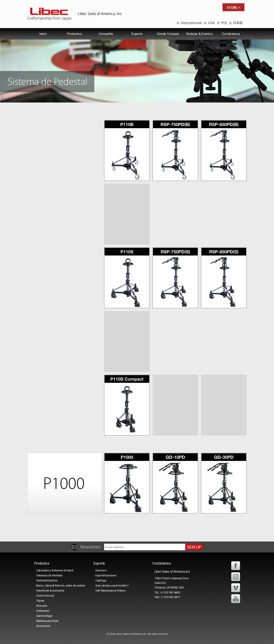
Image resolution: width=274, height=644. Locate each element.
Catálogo (101, 580)
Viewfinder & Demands (50, 591)
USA (211, 23)
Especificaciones (106, 575)
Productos (74, 34)
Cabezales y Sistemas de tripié (55, 570)
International (191, 23)
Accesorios (43, 626)
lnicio (43, 34)
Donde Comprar (168, 34)
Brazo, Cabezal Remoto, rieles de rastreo (61, 586)
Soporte (137, 34)
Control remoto (45, 596)
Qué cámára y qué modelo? (112, 586)
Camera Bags (44, 616)
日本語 (237, 23)
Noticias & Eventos (199, 34)
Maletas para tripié (47, 621)
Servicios (101, 570)
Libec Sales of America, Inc (131, 634)
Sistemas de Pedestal (49, 575)
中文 (224, 23)
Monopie (42, 606)
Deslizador (43, 611)
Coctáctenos (231, 34)
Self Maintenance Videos (110, 591)
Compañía (106, 34)
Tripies (40, 601)
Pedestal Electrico (47, 580)
